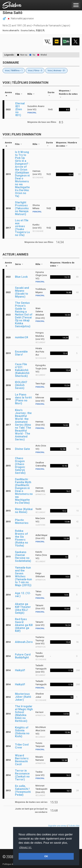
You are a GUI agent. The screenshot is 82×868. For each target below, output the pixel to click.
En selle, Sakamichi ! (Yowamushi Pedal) (23, 790)
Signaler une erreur (57, 826)
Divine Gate (22, 449)
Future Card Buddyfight (23, 656)
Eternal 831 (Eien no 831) (20, 109)
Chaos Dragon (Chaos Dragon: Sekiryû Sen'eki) (20, 466)
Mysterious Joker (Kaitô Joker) (23, 697)
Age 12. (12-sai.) (23, 595)
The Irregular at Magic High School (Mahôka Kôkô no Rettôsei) (24, 714)
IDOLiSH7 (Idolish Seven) (21, 385)
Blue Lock (21, 277)
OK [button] (46, 856)
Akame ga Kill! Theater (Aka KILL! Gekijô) (23, 608)
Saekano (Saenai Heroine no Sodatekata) (23, 556)
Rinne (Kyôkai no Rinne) (24, 511)
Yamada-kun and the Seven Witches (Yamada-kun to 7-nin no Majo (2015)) (23, 576)
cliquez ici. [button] (25, 847)
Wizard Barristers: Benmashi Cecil (22, 760)
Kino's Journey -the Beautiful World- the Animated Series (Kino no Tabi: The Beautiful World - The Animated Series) (23, 425)
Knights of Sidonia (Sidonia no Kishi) (22, 732)
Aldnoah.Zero (24, 642)
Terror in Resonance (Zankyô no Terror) (22, 775)
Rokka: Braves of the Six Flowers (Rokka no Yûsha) (22, 538)
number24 (22, 337)
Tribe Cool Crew (22, 746)
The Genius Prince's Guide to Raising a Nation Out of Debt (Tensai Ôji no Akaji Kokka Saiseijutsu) (24, 315)
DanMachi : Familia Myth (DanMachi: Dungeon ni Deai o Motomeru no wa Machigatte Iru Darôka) (24, 491)
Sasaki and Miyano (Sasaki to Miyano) (22, 292)
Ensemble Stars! (21, 353)
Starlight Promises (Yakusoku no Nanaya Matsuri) (22, 208)
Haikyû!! (20, 670)
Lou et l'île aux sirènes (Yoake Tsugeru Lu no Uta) (22, 228)
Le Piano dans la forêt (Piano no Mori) (23, 399)
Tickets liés (74, 826)
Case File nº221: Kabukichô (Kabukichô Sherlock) (22, 370)
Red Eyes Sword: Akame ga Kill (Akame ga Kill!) (24, 625)
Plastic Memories (22, 521)
